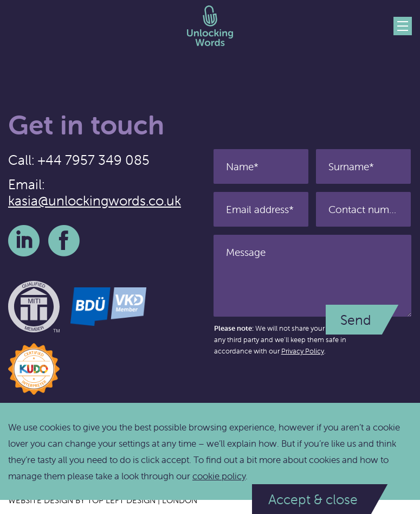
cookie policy (219, 476)
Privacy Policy (303, 351)
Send (356, 320)
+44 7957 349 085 (93, 160)
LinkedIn (24, 241)
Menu (403, 26)
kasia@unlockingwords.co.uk (95, 201)
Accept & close (313, 499)
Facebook (64, 241)
